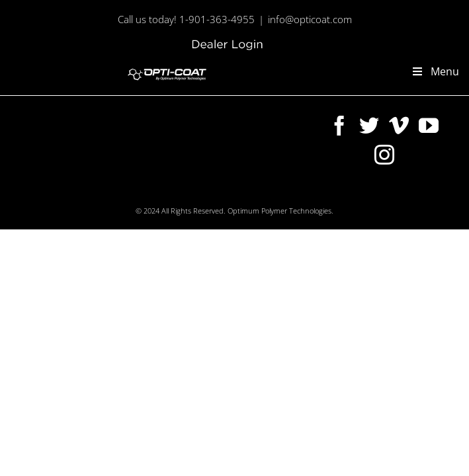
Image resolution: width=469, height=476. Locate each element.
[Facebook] (175, 193)
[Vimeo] (235, 193)
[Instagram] (294, 193)
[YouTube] (265, 193)
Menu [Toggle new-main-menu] (435, 71)
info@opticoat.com (310, 19)
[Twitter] (205, 193)
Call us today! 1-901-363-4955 (186, 19)
